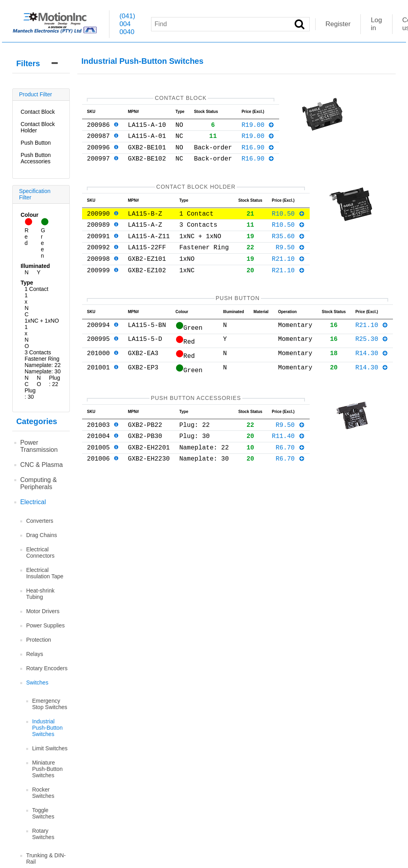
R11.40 (288, 461)
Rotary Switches (43, 834)
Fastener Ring (42, 359)
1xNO (27, 336)
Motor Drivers (43, 611)
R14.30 (372, 375)
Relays (35, 654)
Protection (39, 640)
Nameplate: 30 (43, 371)
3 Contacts (38, 352)
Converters (40, 521)
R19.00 (258, 128)
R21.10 (288, 276)
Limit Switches (50, 748)
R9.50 (290, 263)
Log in (376, 24)
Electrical (33, 502)
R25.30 (372, 361)
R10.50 (288, 224)
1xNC (27, 305)
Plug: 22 (54, 381)
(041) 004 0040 (127, 24)
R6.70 (290, 474)
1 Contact (36, 289)
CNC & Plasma (42, 465)
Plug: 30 (30, 394)
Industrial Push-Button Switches (47, 728)
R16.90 (258, 153)
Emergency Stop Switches (50, 704)
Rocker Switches (43, 793)
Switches (37, 683)
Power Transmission (39, 446)
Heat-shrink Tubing (40, 594)
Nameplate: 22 (43, 365)
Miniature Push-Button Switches (47, 769)
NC (27, 381)
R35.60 (288, 250)
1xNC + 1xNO (42, 321)
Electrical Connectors (40, 553)
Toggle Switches (43, 813)
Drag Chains (42, 535)
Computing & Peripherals (39, 483)
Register (338, 24)
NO (39, 381)
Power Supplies (45, 625)
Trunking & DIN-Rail (46, 858)
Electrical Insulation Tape (45, 573)
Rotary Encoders (47, 668)
